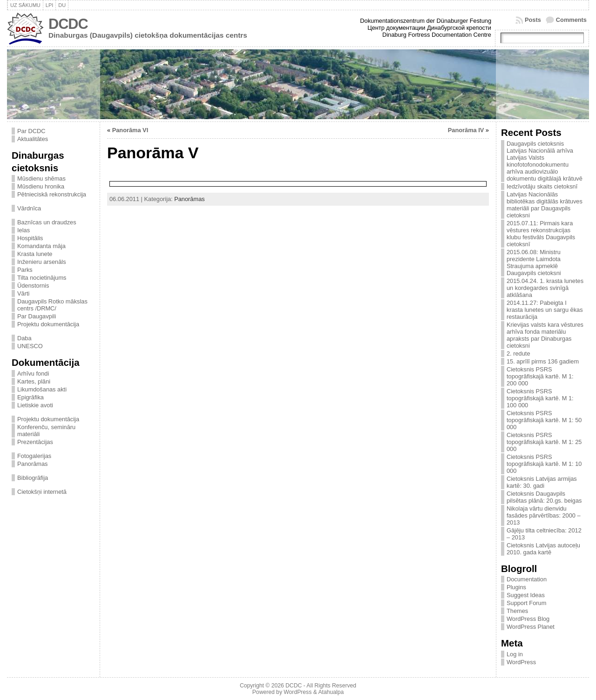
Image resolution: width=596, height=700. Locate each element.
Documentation (527, 579)
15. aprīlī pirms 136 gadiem (543, 361)
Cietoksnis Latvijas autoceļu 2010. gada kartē (543, 549)
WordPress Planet (531, 627)
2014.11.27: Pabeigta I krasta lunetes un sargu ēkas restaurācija (545, 310)
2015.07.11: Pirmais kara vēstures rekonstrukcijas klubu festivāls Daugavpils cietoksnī (541, 234)
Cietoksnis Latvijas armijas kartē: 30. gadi (542, 482)
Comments (571, 20)
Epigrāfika (30, 397)
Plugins (516, 587)
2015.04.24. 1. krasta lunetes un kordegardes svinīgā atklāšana (545, 288)
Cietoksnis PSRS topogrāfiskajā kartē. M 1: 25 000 (544, 442)
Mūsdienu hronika (41, 186)
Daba (24, 338)
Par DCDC (31, 131)
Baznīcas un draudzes (47, 222)
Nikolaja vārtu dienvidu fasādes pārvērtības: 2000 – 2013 (544, 515)
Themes (517, 611)
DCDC (68, 24)
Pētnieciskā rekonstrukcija (52, 194)
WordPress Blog (528, 619)
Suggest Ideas (526, 595)
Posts (533, 20)
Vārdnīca (29, 208)
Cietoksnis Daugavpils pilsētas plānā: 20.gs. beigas (544, 497)
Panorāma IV (466, 130)
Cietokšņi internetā (42, 492)
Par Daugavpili (37, 316)
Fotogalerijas (34, 456)
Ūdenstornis (33, 286)
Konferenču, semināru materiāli (46, 431)
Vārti (23, 293)
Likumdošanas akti (42, 389)
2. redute (518, 353)
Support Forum (526, 603)
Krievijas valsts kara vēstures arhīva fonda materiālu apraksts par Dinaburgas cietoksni (545, 335)
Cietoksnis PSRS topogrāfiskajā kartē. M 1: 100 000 (540, 398)
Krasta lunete (35, 254)
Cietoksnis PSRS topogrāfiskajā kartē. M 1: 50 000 (544, 420)
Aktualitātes (33, 139)
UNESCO (30, 346)
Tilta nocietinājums (42, 278)
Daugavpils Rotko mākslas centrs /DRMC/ (52, 305)
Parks (25, 270)
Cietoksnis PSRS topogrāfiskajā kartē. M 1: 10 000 (544, 464)
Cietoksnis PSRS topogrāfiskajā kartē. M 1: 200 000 (540, 376)
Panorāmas (32, 464)
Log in (515, 654)
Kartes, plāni (34, 381)
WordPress (521, 662)
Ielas (24, 230)
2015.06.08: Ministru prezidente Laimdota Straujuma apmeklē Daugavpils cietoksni (534, 262)
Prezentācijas (35, 442)
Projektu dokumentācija (48, 324)
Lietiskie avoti (35, 405)
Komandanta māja (41, 246)
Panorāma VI (130, 130)
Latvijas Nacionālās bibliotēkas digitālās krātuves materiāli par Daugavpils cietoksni (545, 205)
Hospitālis (30, 238)
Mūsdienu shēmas (41, 178)
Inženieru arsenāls (42, 262)
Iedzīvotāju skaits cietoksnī (542, 186)
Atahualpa (331, 692)
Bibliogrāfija (33, 478)
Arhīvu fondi (33, 374)
